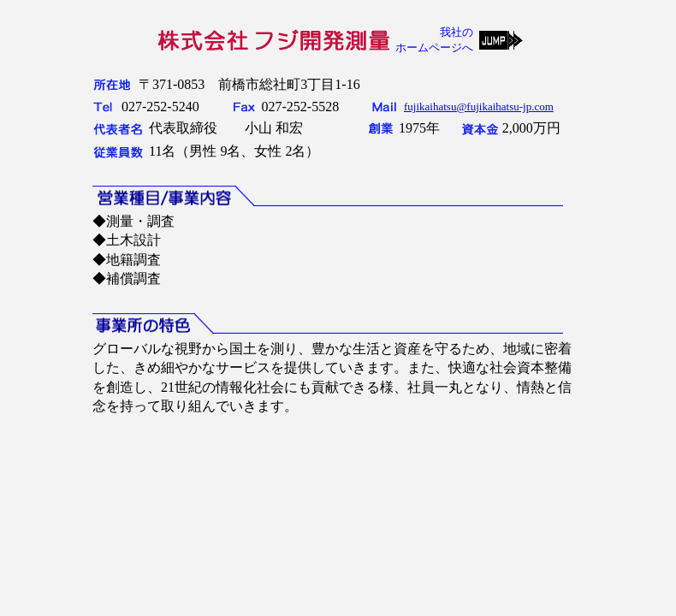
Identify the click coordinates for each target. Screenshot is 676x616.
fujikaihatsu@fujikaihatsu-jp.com (479, 107)
